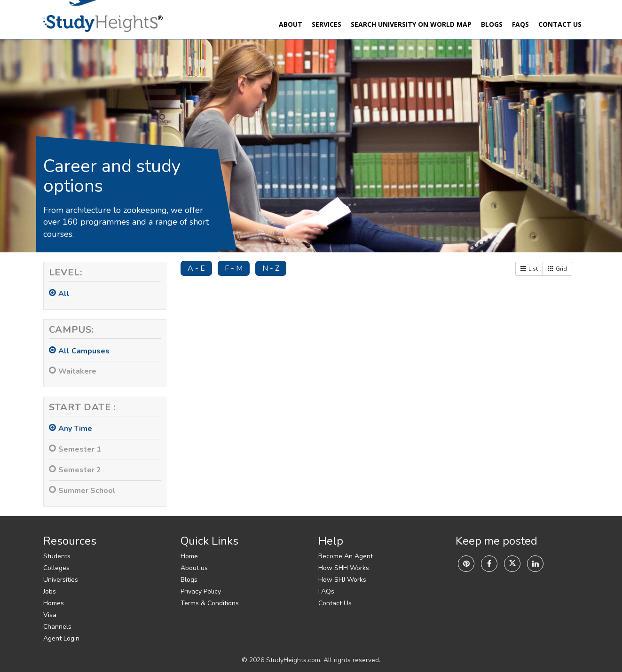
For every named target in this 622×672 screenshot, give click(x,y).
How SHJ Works (342, 580)
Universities (61, 580)
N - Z (271, 268)
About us (194, 568)
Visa (50, 615)
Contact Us (560, 24)
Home (189, 556)
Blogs (492, 24)
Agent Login (61, 638)
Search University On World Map (411, 24)
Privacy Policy (201, 591)
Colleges (56, 568)
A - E (196, 268)
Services (327, 24)
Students (57, 556)
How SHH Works (344, 568)
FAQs (520, 24)
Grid (557, 269)
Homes (54, 603)
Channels (57, 627)
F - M (234, 268)
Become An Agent (346, 556)
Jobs (50, 591)
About (291, 24)
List (529, 269)
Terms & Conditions (210, 603)
